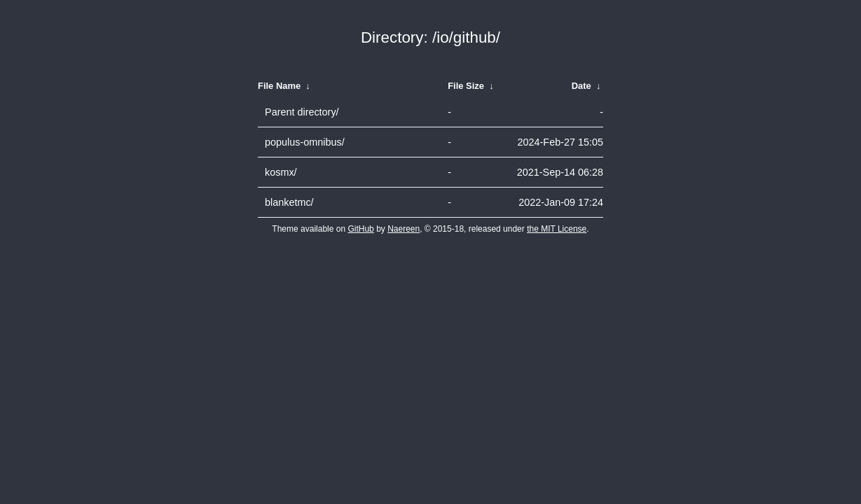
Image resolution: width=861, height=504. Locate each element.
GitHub (360, 229)
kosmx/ (281, 172)
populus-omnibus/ (305, 142)
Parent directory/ (302, 112)
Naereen (404, 229)
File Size (466, 86)
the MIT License (557, 229)
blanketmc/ (289, 202)
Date (581, 86)
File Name (279, 86)
